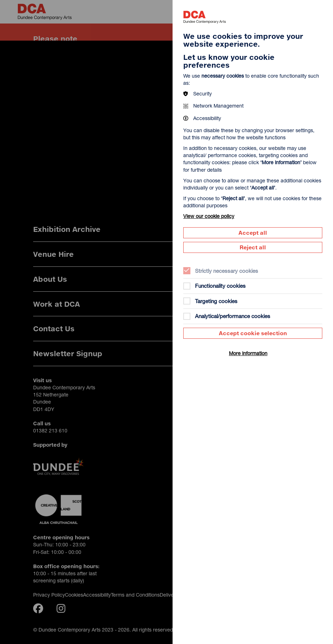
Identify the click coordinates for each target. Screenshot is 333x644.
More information (248, 353)
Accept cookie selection (253, 333)
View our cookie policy (209, 216)
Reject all (253, 247)
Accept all (253, 233)
